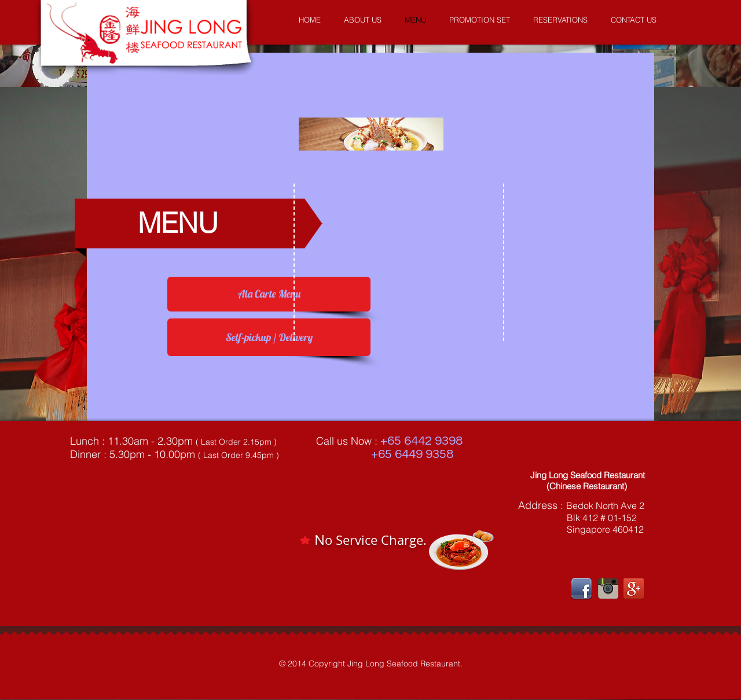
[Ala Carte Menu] (269, 294)
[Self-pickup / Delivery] (269, 337)
